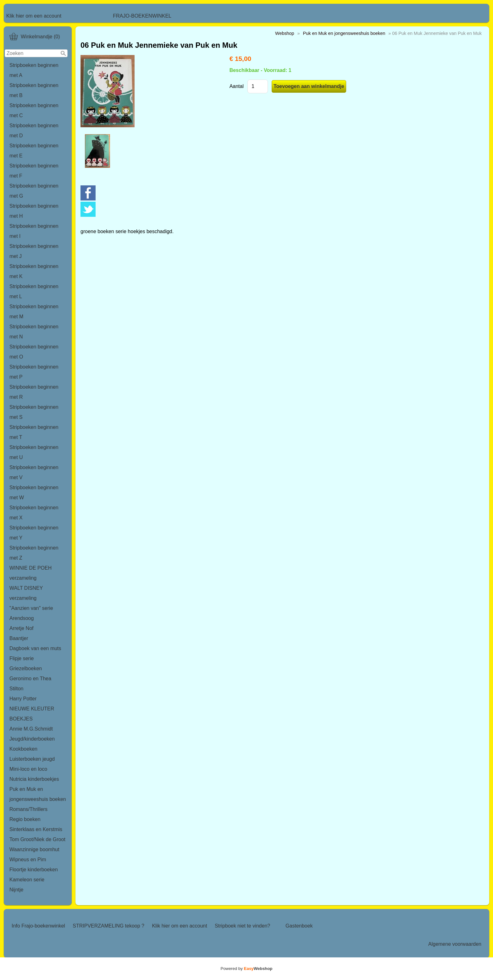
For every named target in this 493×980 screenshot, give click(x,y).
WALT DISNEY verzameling (26, 593)
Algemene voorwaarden (455, 944)
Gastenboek (299, 926)
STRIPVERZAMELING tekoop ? (108, 926)
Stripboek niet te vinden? (242, 926)
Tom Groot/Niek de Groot (37, 839)
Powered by (247, 969)
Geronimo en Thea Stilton (30, 684)
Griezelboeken (26, 668)
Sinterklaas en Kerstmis (36, 829)
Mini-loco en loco (28, 769)
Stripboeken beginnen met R (34, 392)
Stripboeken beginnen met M (34, 312)
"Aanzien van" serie (31, 608)
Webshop (285, 33)
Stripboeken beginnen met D (34, 131)
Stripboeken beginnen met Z (34, 553)
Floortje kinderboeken (34, 870)
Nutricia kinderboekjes (34, 779)
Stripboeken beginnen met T (34, 432)
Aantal (237, 86)
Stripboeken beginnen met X (34, 513)
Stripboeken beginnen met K (34, 271)
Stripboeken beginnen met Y (34, 533)
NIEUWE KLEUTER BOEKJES (32, 714)
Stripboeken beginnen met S (34, 412)
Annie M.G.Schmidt (31, 729)
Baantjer (19, 638)
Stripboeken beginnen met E (34, 151)
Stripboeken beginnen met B (34, 90)
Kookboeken (23, 749)
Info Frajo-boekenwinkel (38, 926)
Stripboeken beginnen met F (34, 171)
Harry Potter (23, 699)
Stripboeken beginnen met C (34, 110)
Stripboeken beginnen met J (34, 251)
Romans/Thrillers (28, 809)
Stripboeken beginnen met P (34, 372)
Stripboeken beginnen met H (34, 211)
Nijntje (16, 890)
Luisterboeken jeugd (32, 759)
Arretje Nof (21, 628)
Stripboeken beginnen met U (34, 452)
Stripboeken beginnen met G (34, 191)
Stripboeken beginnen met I (34, 231)
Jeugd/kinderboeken (32, 739)
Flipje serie (22, 658)
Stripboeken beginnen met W (34, 493)
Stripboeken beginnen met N (34, 332)
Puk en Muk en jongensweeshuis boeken (38, 794)
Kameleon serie (27, 880)
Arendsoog (22, 618)
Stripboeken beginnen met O (34, 352)
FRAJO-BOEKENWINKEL (142, 16)
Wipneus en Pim (28, 860)
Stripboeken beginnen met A (34, 70)
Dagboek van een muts (35, 648)
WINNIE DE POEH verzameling (30, 573)
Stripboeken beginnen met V (34, 472)
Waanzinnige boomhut (34, 849)
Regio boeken (25, 819)
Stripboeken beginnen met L (34, 291)
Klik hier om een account (34, 16)
